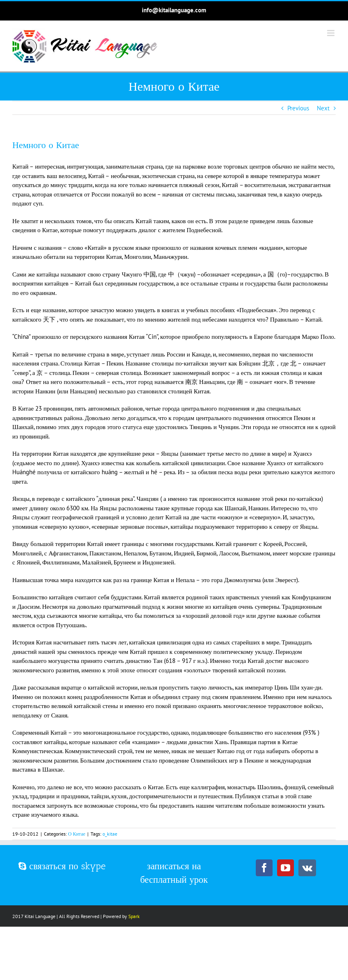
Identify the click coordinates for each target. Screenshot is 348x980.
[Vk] (307, 868)
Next (323, 108)
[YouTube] (285, 868)
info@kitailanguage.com (174, 10)
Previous (298, 108)
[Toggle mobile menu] (331, 33)
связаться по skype (62, 866)
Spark (134, 916)
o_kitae (110, 834)
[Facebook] (264, 868)
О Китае (77, 834)
